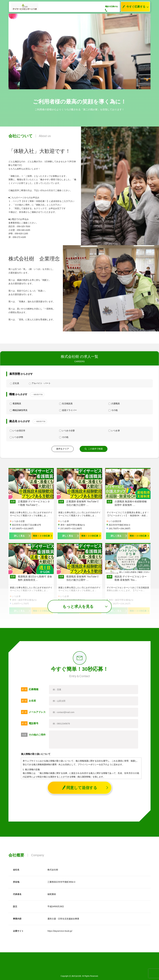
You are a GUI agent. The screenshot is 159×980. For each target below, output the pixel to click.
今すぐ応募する (133, 7)
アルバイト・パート (40, 383)
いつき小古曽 (67, 431)
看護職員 (15, 404)
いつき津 (114, 431)
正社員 (15, 383)
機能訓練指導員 (19, 410)
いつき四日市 (18, 431)
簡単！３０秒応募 (41, 536)
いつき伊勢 (16, 437)
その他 (113, 410)
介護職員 (114, 404)
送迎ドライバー (68, 410)
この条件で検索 (94, 449)
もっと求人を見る (78, 606)
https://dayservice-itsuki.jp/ (60, 931)
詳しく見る (19, 536)
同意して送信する (80, 788)
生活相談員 (66, 404)
